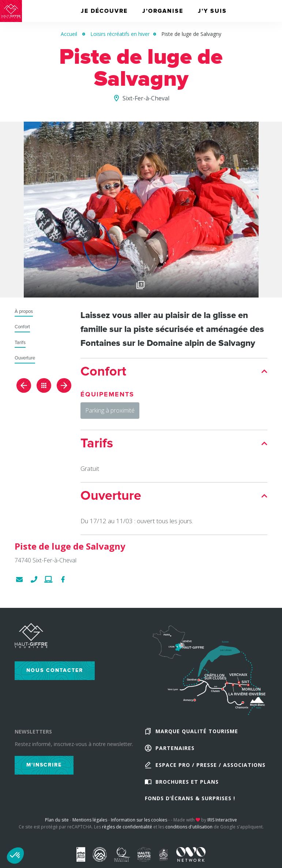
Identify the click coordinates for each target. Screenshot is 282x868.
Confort (22, 327)
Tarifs (20, 343)
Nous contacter (55, 672)
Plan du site (57, 826)
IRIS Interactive (222, 826)
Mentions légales (90, 826)
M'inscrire (44, 766)
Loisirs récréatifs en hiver (120, 34)
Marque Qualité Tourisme (197, 733)
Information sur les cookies (139, 826)
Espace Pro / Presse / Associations (210, 769)
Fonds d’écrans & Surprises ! (190, 804)
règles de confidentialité (127, 833)
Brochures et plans (187, 786)
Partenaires (175, 751)
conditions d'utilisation (189, 833)
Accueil (69, 34)
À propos (24, 312)
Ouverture (25, 358)
